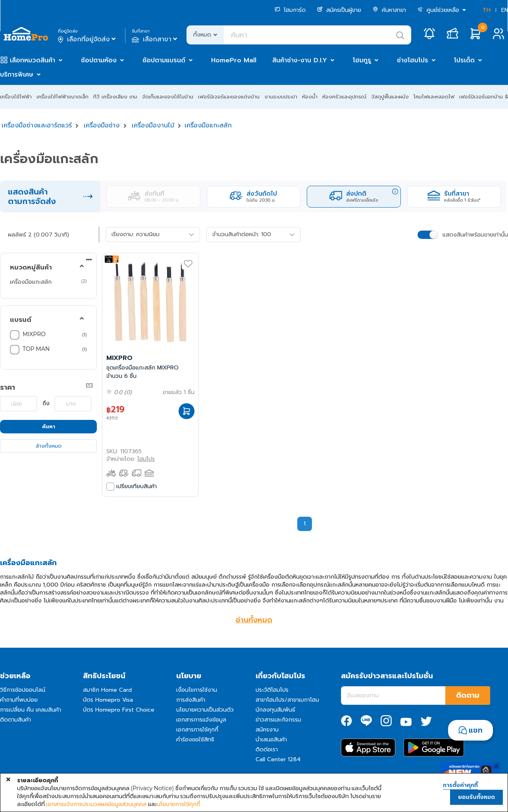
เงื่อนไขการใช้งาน (197, 690)
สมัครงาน (267, 730)
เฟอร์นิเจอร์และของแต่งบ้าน (229, 97)
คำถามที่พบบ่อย (19, 700)
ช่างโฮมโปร (413, 60)
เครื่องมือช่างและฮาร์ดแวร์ (37, 125)
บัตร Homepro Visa (108, 700)
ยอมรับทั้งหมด (476, 797)
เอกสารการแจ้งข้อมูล (201, 720)
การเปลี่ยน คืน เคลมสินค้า (31, 710)
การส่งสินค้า (191, 700)
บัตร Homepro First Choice (119, 710)
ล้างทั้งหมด (49, 446)
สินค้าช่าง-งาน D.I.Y (300, 60)
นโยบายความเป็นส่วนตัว (205, 710)
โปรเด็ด (464, 60)
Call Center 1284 (278, 759)
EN (505, 10)
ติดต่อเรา (267, 749)
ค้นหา (49, 426)
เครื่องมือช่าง (102, 125)
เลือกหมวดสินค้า (33, 60)
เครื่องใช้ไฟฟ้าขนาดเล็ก (63, 97)
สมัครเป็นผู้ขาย (339, 10)
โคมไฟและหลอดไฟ (434, 97)
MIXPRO (34, 334)
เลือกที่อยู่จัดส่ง (88, 39)
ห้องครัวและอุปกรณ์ (344, 97)
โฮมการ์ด (290, 10)
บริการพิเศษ (17, 75)
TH (487, 10)
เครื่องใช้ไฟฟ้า (16, 97)
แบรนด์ (21, 320)
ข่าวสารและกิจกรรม (278, 720)
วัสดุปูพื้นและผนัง (390, 97)
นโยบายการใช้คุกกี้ (178, 804)
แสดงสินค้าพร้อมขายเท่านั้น (475, 235)
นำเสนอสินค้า (271, 740)
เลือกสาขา (155, 39)
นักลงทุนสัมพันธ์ (275, 710)
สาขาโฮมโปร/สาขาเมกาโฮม (287, 700)
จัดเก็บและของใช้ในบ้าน (168, 97)
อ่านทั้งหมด (254, 620)
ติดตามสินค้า (15, 720)
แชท (476, 730)
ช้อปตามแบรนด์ (164, 60)
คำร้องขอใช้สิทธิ (195, 740)
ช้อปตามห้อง (99, 60)
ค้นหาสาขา (389, 10)
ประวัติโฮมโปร (272, 690)
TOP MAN (36, 349)
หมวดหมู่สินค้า (31, 267)
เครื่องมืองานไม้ (153, 125)
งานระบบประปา (281, 97)
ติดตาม (468, 695)
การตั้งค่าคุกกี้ (460, 785)
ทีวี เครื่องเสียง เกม (115, 97)
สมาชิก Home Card (107, 690)
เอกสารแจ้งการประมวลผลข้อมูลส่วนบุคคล (96, 804)
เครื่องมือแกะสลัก (208, 125)
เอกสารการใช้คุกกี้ (197, 730)
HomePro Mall (234, 60)
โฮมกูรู (362, 60)
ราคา (8, 387)
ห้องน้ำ (310, 97)
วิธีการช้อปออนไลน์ (23, 690)
